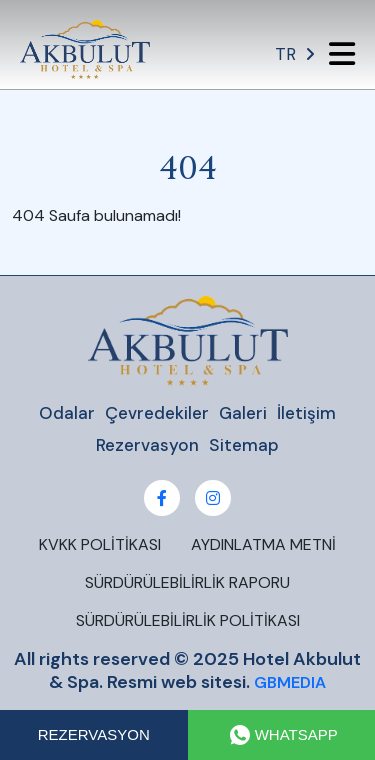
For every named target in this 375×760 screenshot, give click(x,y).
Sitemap (244, 445)
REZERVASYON (94, 734)
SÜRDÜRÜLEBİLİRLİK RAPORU (187, 582)
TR (294, 54)
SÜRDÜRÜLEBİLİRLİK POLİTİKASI (188, 620)
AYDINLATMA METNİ (263, 544)
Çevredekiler (157, 413)
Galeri (243, 413)
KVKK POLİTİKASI (100, 544)
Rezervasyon (147, 445)
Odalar (67, 413)
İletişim (306, 413)
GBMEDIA (290, 682)
